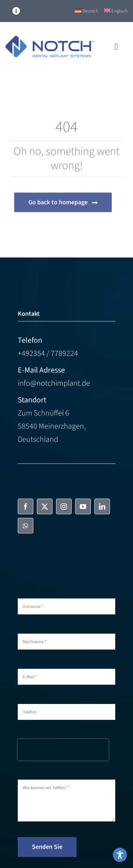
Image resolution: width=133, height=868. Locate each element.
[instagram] (64, 506)
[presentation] (63, 750)
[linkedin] (102, 506)
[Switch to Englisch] (116, 11)
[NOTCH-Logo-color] (50, 40)
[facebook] (26, 506)
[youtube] (83, 506)
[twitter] (45, 506)
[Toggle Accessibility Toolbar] (120, 855)
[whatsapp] (26, 526)
